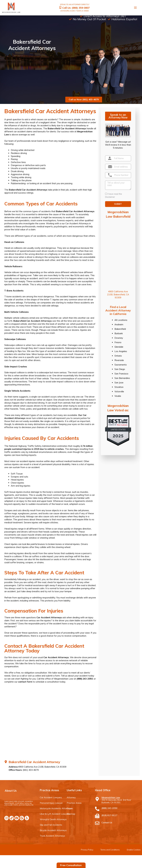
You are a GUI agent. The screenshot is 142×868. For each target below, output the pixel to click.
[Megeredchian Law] (97, 799)
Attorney (71, 797)
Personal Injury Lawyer (51, 803)
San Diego (120, 369)
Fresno (118, 342)
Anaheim (119, 324)
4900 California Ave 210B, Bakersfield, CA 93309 (118, 294)
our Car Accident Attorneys (75, 223)
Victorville (119, 391)
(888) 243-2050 (85, 679)
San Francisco (121, 373)
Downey (119, 338)
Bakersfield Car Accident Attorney (34, 762)
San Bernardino (122, 378)
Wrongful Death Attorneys (53, 819)
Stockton (119, 387)
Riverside (119, 360)
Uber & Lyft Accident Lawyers (55, 814)
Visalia (118, 396)
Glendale (119, 347)
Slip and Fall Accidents (51, 825)
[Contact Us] (97, 823)
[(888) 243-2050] (97, 809)
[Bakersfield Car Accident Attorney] (6, 762)
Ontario (118, 356)
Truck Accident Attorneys (52, 836)
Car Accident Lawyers (51, 797)
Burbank (119, 333)
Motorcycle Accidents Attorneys (56, 808)
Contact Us (107, 823)
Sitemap (71, 814)
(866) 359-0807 (81, 8)
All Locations (121, 320)
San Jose (119, 382)
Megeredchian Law (111, 797)
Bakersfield (120, 329)
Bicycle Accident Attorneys (53, 830)
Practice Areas (74, 803)
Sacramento (121, 365)
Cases (70, 808)
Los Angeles (121, 351)
